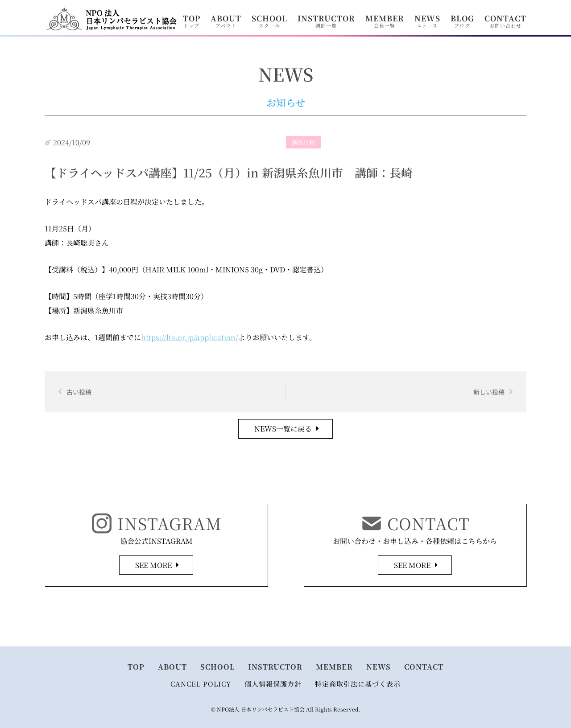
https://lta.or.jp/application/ (190, 337)
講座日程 (303, 142)
